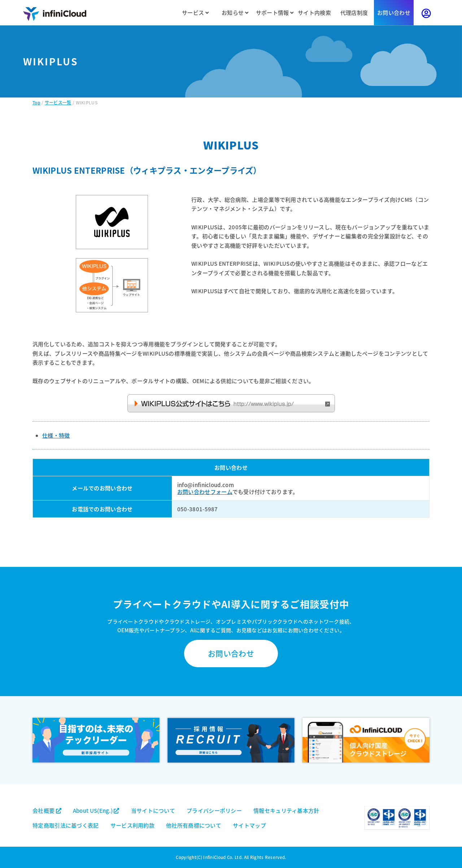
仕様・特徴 (56, 435)
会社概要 (47, 810)
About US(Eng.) (96, 810)
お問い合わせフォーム (205, 492)
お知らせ (235, 12)
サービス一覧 (58, 102)
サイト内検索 (314, 12)
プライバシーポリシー (214, 810)
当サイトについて (153, 810)
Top (36, 102)
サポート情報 (275, 12)
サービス (195, 12)
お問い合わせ (394, 12)
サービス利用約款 (132, 825)
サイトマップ (249, 825)
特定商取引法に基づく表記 (66, 825)
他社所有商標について (194, 825)
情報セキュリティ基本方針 (286, 810)
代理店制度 (354, 12)
